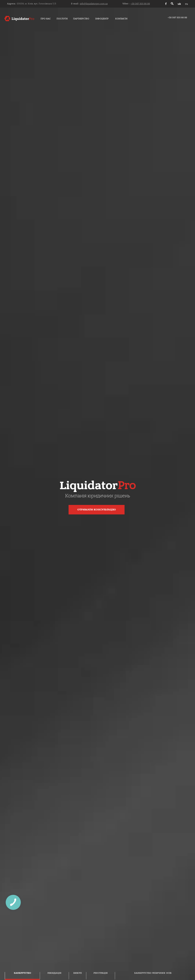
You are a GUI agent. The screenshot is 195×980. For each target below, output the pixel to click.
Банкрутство (22, 973)
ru (186, 4)
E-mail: (89, 4)
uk (179, 4)
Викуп (78, 973)
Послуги (62, 19)
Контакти (121, 19)
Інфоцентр (102, 19)
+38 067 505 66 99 (177, 18)
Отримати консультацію (97, 510)
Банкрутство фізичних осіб (153, 973)
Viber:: (136, 4)
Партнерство (81, 19)
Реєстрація (101, 973)
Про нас (46, 19)
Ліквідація (54, 973)
